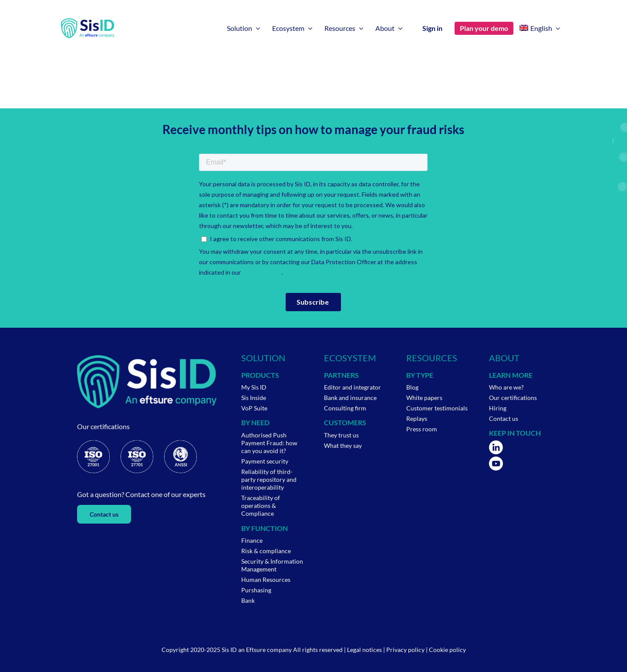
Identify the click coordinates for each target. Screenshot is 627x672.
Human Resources (266, 580)
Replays (417, 418)
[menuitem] (540, 28)
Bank (248, 600)
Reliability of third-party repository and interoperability (269, 479)
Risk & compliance (266, 551)
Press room (422, 429)
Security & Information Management (272, 565)
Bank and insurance (350, 398)
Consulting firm (345, 408)
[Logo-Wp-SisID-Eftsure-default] (88, 22)
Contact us (504, 418)
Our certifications (513, 398)
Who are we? (506, 387)
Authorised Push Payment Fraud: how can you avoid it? (269, 443)
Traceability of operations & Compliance (261, 506)
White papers (424, 398)
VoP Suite (254, 408)
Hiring (498, 408)
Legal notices (364, 650)
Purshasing (256, 590)
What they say (343, 445)
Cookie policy (447, 650)
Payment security (265, 461)
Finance (252, 540)
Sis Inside (254, 398)
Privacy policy (405, 650)
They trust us (341, 435)
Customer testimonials (437, 408)
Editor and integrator (352, 387)
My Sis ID (254, 387)
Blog (412, 387)
